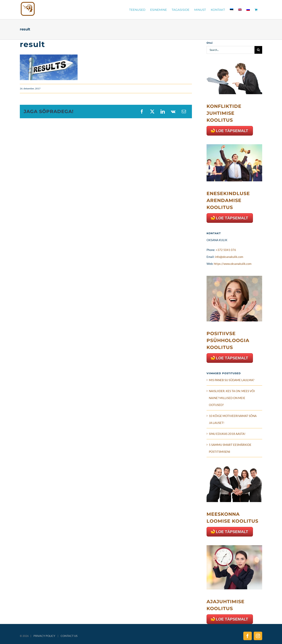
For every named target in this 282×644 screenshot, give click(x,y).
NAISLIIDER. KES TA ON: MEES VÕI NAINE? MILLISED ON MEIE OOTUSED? (232, 398)
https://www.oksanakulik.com (233, 264)
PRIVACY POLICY (44, 636)
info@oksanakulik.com (229, 257)
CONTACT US (69, 636)
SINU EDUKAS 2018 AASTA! (227, 434)
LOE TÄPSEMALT (232, 131)
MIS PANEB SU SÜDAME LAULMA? (232, 380)
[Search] (258, 50)
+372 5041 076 (226, 250)
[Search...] (231, 50)
